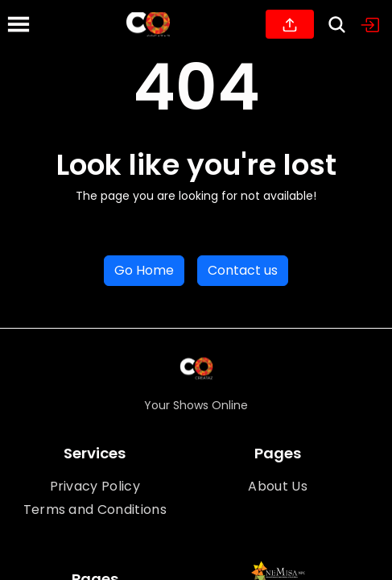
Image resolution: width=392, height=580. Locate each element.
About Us (278, 486)
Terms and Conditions (95, 510)
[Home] (148, 24)
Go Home (144, 270)
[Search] (337, 25)
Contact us (243, 270)
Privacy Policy (95, 486)
